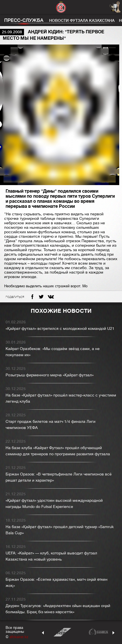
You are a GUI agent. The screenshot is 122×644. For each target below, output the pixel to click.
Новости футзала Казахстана (82, 20)
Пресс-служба (24, 20)
